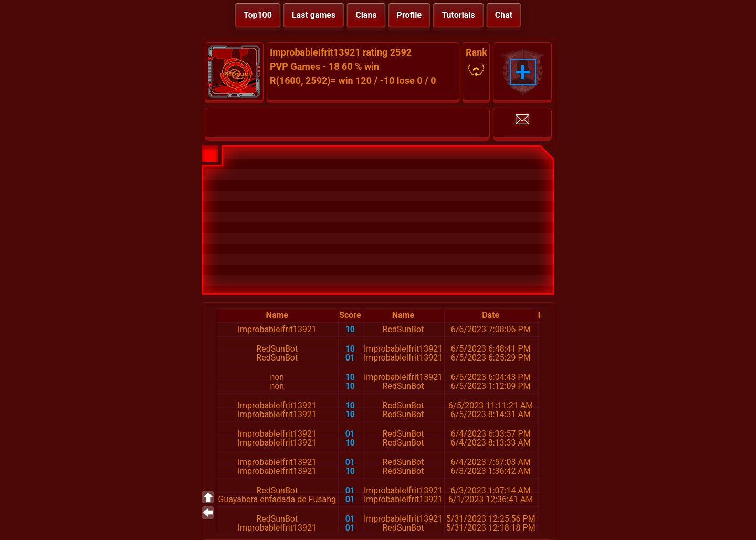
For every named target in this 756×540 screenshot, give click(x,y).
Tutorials (458, 15)
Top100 (258, 15)
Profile (409, 15)
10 (350, 329)
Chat (504, 15)
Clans (366, 15)
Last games (314, 15)
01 (350, 358)
